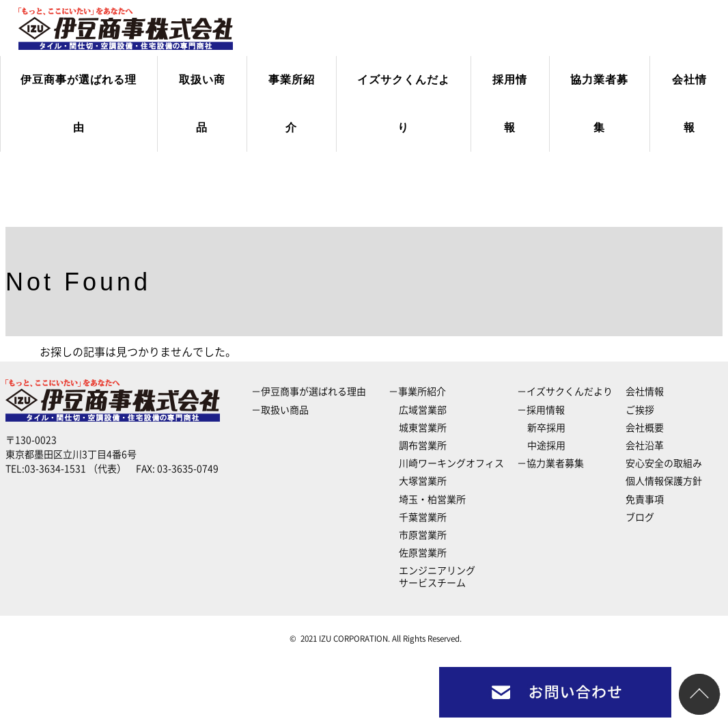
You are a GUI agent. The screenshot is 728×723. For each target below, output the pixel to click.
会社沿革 (645, 446)
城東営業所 (423, 428)
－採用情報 (541, 410)
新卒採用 (546, 428)
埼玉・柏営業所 (432, 500)
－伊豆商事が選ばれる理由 (309, 392)
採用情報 (510, 104)
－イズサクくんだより (565, 392)
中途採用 (546, 446)
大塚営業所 (423, 481)
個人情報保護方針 (664, 481)
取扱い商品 (202, 104)
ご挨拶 (640, 410)
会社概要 (645, 428)
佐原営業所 (423, 553)
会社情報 (689, 104)
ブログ (640, 517)
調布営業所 (423, 446)
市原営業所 (423, 535)
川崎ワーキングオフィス (451, 463)
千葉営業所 (423, 517)
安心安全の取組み (664, 463)
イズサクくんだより (404, 104)
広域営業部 (423, 410)
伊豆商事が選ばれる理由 (79, 104)
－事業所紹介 (417, 392)
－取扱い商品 (280, 410)
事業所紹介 (292, 104)
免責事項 (645, 500)
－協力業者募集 (550, 463)
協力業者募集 (599, 104)
